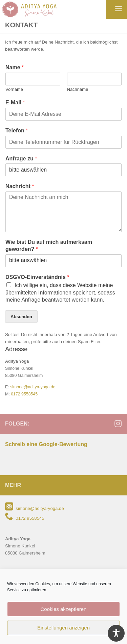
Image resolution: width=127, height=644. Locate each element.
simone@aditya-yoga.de (33, 387)
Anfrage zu (21, 159)
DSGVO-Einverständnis (37, 277)
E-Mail (15, 102)
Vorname (14, 89)
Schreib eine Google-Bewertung (46, 444)
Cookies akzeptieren (64, 609)
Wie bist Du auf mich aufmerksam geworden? (49, 246)
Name (15, 67)
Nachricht (20, 186)
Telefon (17, 131)
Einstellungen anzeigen (63, 628)
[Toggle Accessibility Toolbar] (116, 633)
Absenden (21, 317)
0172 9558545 (24, 394)
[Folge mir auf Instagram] (118, 423)
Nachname (78, 89)
